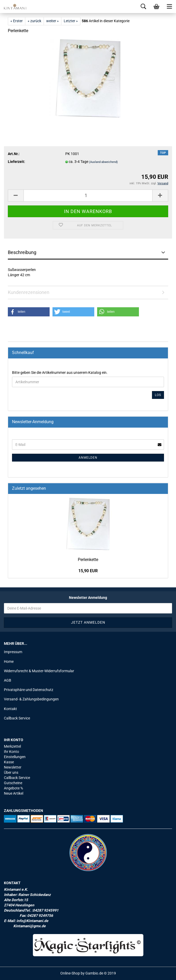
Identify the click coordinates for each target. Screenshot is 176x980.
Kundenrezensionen (29, 292)
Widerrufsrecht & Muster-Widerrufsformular (39, 671)
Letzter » (71, 21)
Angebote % (13, 788)
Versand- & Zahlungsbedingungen (31, 699)
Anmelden (88, 458)
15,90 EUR (88, 571)
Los (158, 395)
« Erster (17, 21)
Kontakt (10, 709)
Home (9, 662)
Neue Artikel (14, 793)
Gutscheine (13, 783)
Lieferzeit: (16, 162)
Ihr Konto (11, 752)
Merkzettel (12, 746)
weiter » (52, 21)
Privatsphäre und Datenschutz (29, 690)
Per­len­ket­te (88, 560)
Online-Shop (70, 973)
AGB (8, 680)
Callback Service (17, 718)
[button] (29, 312)
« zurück (34, 21)
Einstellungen (15, 757)
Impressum (13, 652)
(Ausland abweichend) (103, 162)
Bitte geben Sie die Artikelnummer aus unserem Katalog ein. (60, 373)
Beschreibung (22, 252)
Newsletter (13, 767)
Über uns (11, 772)
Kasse (9, 762)
